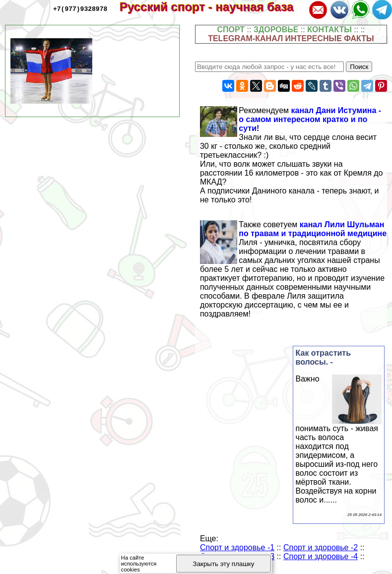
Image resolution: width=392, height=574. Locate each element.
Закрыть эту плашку (224, 564)
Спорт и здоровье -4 (321, 556)
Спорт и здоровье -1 (237, 547)
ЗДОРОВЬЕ (276, 30)
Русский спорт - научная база (213, 7)
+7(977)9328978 (80, 8)
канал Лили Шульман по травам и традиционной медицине (313, 229)
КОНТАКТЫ (329, 30)
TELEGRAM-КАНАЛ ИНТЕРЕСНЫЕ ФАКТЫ (291, 38)
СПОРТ (231, 30)
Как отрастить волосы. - (323, 357)
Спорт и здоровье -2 (321, 547)
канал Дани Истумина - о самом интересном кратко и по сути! (310, 119)
